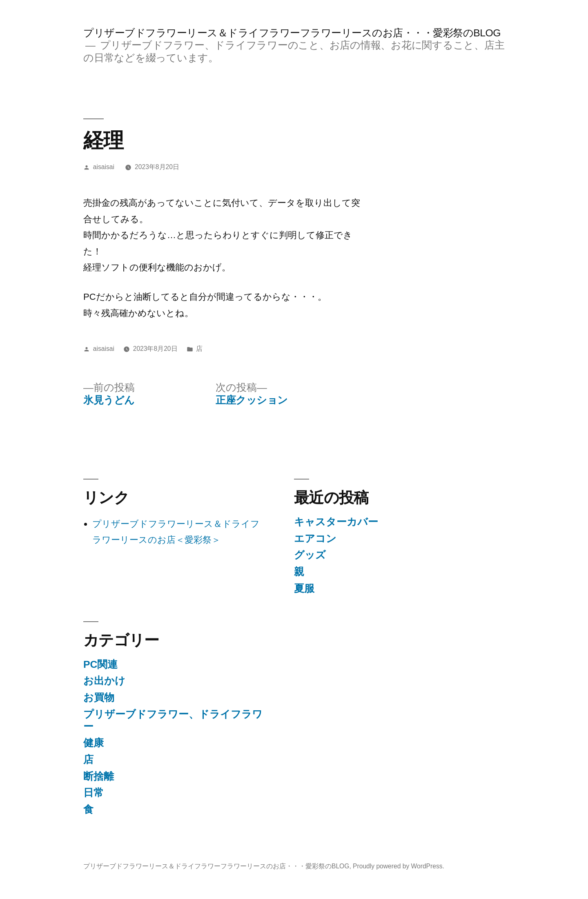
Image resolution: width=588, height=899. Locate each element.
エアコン (315, 539)
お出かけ (104, 681)
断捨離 (99, 776)
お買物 (99, 697)
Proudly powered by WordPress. (399, 866)
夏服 (304, 588)
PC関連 (100, 664)
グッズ (310, 555)
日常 (94, 793)
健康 (94, 743)
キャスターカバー (336, 522)
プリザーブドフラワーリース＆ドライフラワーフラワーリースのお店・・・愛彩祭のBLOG (292, 33)
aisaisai (104, 167)
